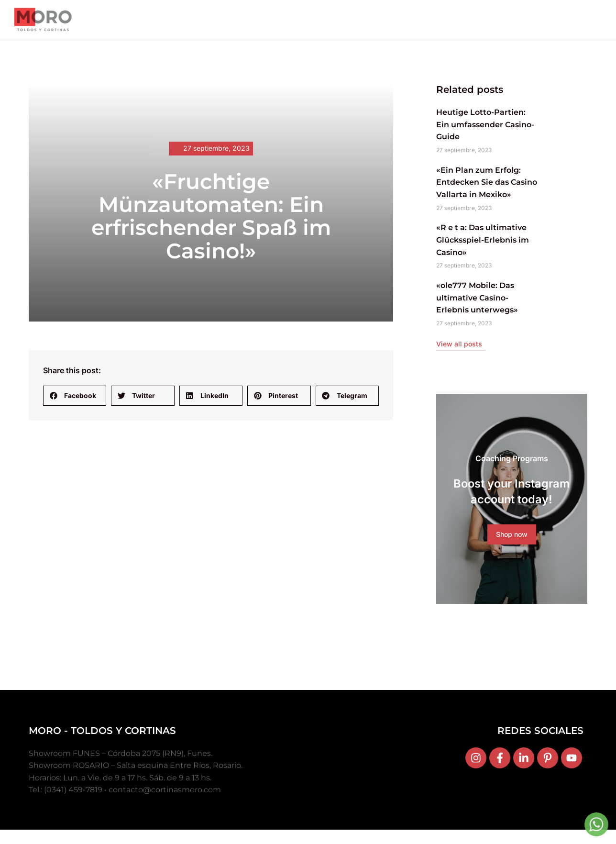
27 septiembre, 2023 (216, 157)
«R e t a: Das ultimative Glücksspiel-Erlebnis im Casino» (483, 249)
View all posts (459, 352)
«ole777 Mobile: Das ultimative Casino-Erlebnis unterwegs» (477, 307)
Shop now (512, 554)
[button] (75, 405)
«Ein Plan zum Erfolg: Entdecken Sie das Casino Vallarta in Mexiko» (487, 191)
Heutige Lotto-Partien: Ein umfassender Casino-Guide (485, 133)
